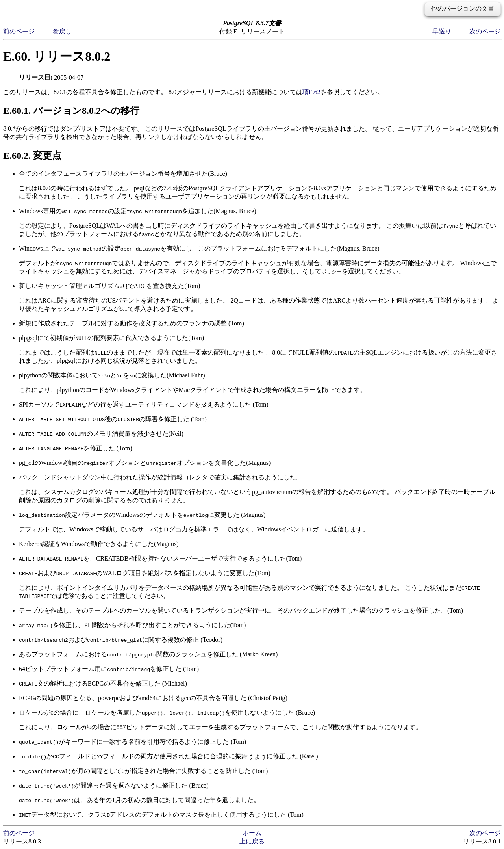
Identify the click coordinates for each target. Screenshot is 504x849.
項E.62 (311, 92)
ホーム (252, 833)
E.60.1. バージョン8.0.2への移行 (71, 111)
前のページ (19, 31)
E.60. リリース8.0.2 (57, 56)
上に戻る (252, 841)
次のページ (485, 31)
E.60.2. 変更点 (32, 156)
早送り (442, 31)
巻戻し (62, 31)
